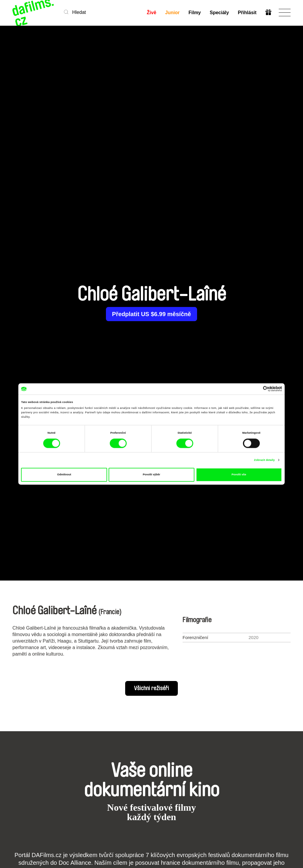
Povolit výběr (152, 475)
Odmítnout (64, 475)
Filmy (195, 13)
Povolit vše (239, 475)
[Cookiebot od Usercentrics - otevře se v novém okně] (256, 389)
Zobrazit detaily (264, 460)
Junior (172, 13)
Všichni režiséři (151, 688)
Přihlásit (247, 13)
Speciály (219, 13)
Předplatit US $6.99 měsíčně (152, 314)
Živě (151, 13)
